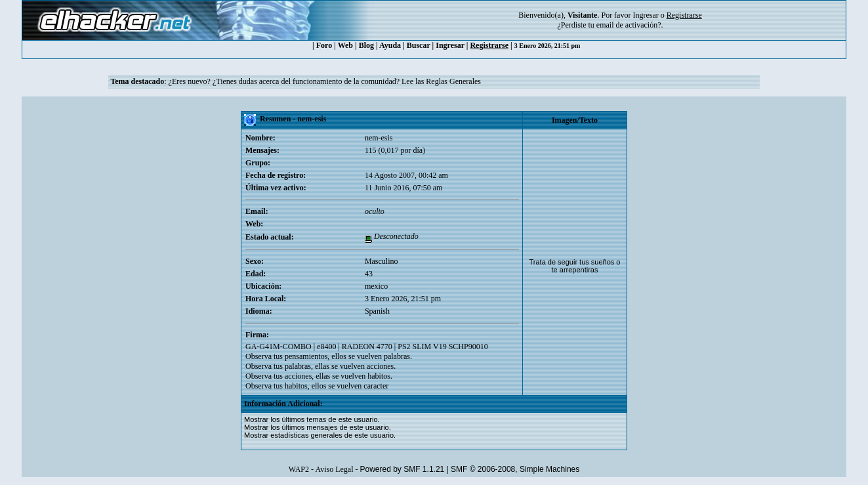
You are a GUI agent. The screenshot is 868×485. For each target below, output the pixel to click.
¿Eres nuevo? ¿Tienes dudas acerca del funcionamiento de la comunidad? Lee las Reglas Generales (325, 81)
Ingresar (645, 15)
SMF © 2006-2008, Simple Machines (515, 469)
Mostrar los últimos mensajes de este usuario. (318, 427)
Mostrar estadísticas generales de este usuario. (320, 435)
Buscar (419, 45)
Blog (366, 45)
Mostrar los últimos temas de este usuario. (312, 419)
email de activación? (629, 25)
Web (345, 45)
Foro (324, 45)
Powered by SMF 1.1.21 (403, 469)
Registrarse (489, 45)
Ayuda (390, 45)
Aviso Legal (334, 469)
